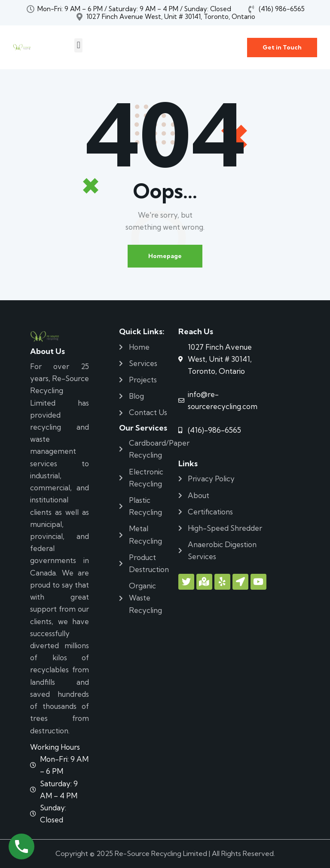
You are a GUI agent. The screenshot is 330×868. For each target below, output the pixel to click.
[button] (78, 45)
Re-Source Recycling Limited (161, 853)
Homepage (165, 256)
